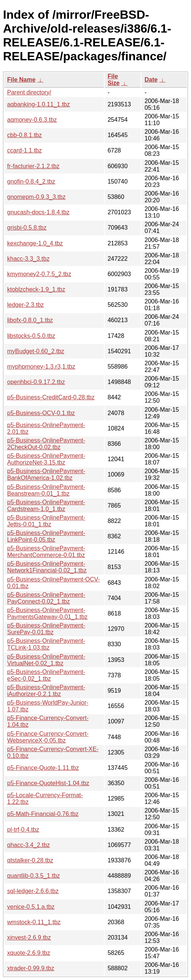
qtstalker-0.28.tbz (30, 860)
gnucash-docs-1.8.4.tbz (38, 212)
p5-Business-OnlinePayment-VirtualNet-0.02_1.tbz (46, 660)
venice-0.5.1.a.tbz (31, 907)
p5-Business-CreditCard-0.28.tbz (51, 397)
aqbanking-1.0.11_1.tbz (38, 104)
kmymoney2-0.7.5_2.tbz (39, 274)
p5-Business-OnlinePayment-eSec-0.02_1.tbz (46, 675)
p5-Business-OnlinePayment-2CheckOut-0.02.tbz (46, 444)
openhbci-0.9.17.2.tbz (36, 382)
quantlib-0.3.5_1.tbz (34, 876)
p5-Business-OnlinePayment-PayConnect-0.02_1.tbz (46, 598)
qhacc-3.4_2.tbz (29, 845)
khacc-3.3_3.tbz (28, 259)
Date (151, 80)
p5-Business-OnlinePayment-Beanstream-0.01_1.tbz (46, 490)
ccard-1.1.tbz (24, 150)
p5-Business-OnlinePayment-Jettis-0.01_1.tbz (46, 521)
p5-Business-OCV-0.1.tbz (41, 413)
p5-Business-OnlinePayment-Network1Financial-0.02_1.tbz (47, 567)
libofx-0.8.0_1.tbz (30, 320)
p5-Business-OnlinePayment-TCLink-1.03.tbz (46, 644)
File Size (114, 80)
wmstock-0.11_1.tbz (34, 922)
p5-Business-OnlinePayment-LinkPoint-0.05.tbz (46, 536)
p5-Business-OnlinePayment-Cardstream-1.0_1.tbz (46, 506)
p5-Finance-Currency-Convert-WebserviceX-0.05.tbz (48, 737)
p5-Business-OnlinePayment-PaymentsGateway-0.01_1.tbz (47, 613)
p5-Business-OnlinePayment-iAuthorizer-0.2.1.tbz (46, 691)
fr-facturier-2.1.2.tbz (33, 166)
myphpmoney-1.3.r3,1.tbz (41, 367)
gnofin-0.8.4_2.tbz (31, 182)
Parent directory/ (29, 92)
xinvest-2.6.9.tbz (29, 937)
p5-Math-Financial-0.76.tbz (43, 814)
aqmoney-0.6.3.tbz (32, 120)
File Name (21, 80)
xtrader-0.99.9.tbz (31, 968)
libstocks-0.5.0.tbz (31, 336)
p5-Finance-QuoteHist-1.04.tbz (48, 783)
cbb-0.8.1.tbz (25, 135)
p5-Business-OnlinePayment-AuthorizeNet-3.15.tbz (46, 459)
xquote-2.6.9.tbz (29, 953)
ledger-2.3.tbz (26, 305)
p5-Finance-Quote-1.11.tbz (43, 768)
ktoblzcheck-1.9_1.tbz (36, 289)
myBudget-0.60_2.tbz (36, 351)
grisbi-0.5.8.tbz (27, 228)
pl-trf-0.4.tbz (23, 830)
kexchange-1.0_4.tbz (35, 243)
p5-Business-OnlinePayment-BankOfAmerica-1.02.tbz (46, 474)
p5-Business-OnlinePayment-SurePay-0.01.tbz (46, 629)
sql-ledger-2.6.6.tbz (33, 891)
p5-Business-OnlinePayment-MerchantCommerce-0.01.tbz (46, 552)
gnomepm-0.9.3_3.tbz (36, 197)
